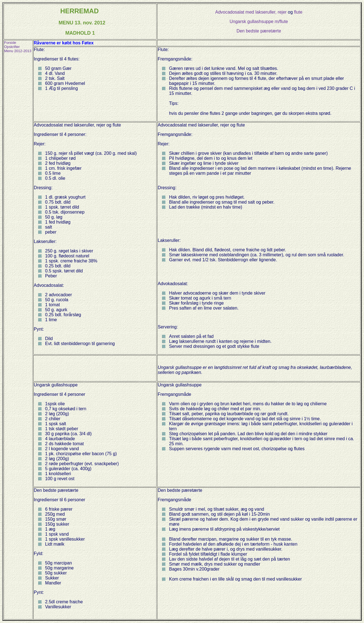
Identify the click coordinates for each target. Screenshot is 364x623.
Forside (10, 43)
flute (298, 12)
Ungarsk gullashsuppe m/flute (259, 21)
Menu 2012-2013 (18, 51)
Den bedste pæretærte (259, 31)
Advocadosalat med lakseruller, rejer (251, 12)
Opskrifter (12, 47)
